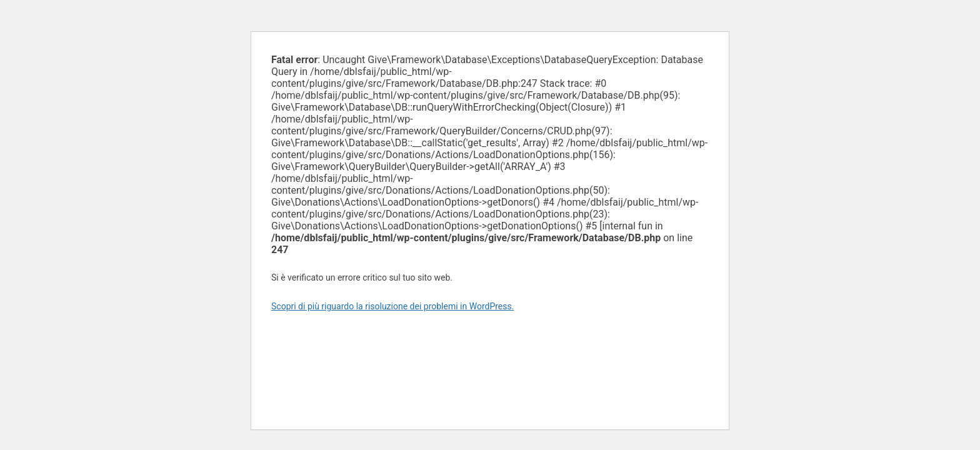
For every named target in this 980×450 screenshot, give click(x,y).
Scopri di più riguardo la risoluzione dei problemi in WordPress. (392, 306)
